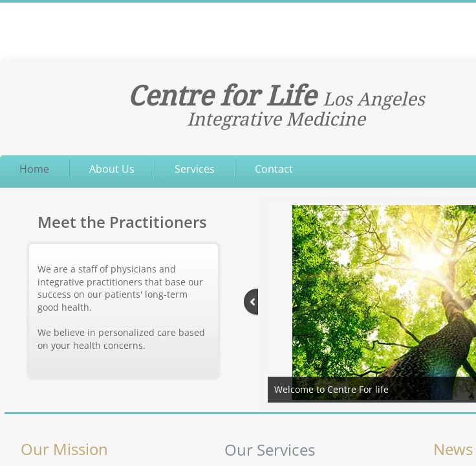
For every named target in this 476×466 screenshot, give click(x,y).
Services (195, 169)
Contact (274, 169)
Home (34, 169)
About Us (112, 169)
